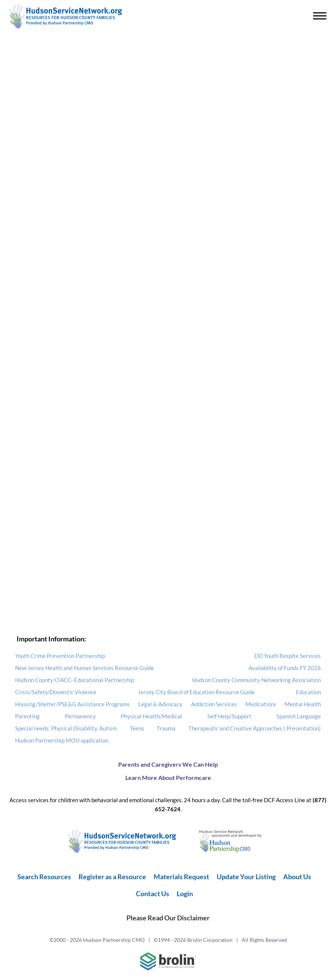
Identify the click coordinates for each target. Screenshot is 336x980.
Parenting (27, 716)
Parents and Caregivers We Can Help (168, 764)
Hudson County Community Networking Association (257, 680)
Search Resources (44, 877)
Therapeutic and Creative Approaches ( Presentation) (255, 728)
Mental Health (303, 704)
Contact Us (153, 894)
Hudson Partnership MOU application (62, 740)
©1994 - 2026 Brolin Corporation (193, 940)
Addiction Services (214, 704)
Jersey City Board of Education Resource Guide (196, 692)
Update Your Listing (246, 877)
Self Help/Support (229, 716)
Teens (137, 728)
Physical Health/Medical (151, 716)
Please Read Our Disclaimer (168, 918)
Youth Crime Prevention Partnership (60, 656)
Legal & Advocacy (160, 704)
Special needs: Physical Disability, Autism (66, 728)
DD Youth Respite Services (288, 656)
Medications (261, 704)
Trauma (166, 728)
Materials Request (181, 877)
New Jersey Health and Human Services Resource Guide (85, 668)
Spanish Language (299, 716)
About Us (297, 877)
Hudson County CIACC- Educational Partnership (75, 680)
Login (185, 894)
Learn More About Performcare (168, 777)
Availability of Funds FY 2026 (285, 668)
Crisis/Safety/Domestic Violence (56, 692)
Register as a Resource (112, 877)
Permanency (80, 716)
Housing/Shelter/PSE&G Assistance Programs (72, 704)
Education (308, 692)
